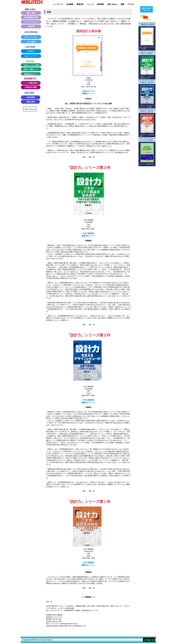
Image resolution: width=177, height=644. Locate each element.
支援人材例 (30, 102)
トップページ (58, 4)
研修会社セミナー (31, 74)
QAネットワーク (31, 56)
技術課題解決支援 (31, 17)
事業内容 (80, 4)
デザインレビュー (31, 37)
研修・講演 (31, 13)
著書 (122, 4)
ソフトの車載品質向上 (31, 83)
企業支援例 (31, 97)
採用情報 (100, 4)
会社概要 (70, 4)
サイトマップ (30, 109)
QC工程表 (31, 42)
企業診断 (31, 26)
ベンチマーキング (31, 22)
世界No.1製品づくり (31, 69)
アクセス (131, 4)
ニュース (90, 4)
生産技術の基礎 (31, 87)
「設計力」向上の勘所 (31, 65)
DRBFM (31, 51)
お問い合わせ (112, 4)
